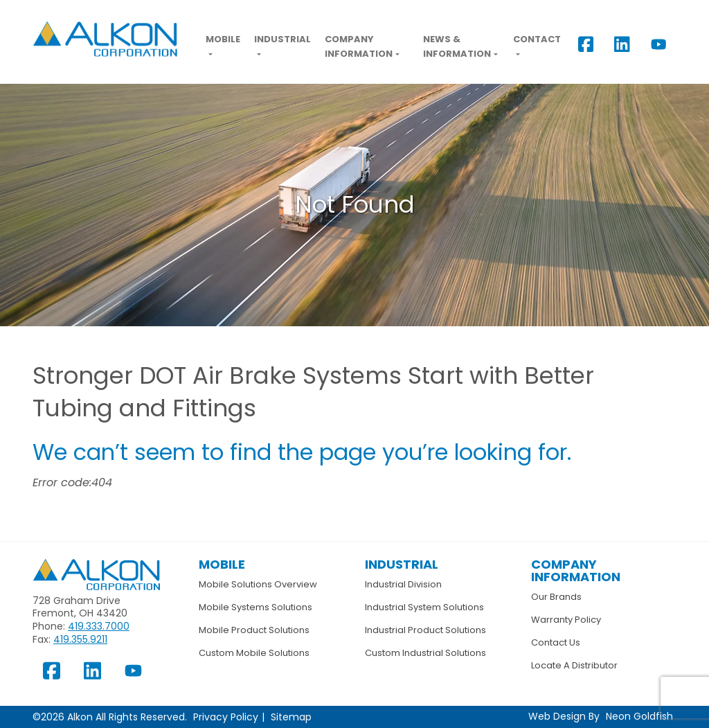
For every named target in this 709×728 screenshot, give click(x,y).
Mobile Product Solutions (254, 630)
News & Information (457, 46)
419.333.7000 (99, 626)
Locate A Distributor (574, 665)
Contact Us (556, 642)
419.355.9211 (80, 639)
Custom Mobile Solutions (254, 653)
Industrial (282, 39)
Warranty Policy (566, 620)
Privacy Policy (226, 717)
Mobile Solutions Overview (258, 584)
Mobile (223, 39)
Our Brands (556, 597)
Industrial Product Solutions (425, 630)
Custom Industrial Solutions (425, 653)
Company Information (359, 46)
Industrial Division (403, 584)
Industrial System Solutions (424, 607)
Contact (537, 39)
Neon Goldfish (639, 716)
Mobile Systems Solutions (255, 607)
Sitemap (291, 717)
